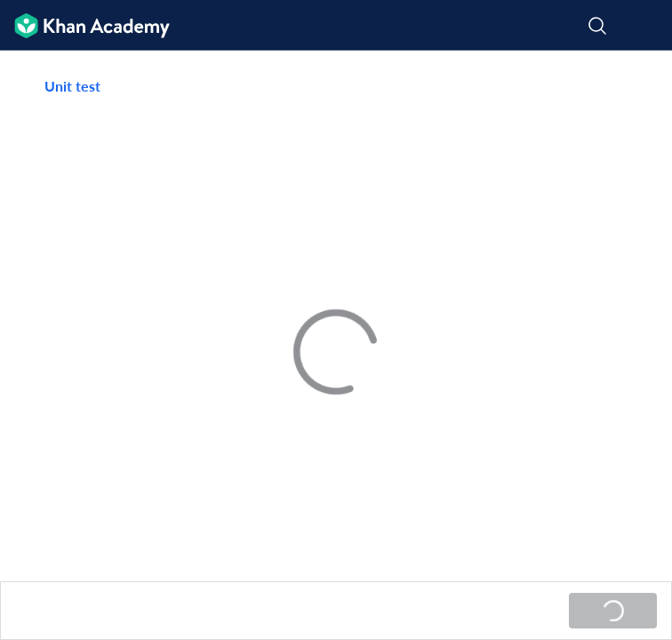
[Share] (638, 86)
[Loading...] (613, 611)
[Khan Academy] (85, 25)
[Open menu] (647, 26)
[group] (336, 316)
